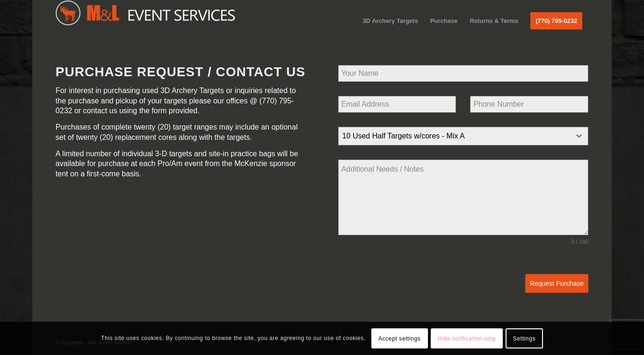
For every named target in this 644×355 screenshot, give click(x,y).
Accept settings (399, 339)
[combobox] (463, 136)
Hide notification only (467, 339)
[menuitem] (390, 21)
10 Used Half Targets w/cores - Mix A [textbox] (404, 136)
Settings (524, 339)
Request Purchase (557, 283)
